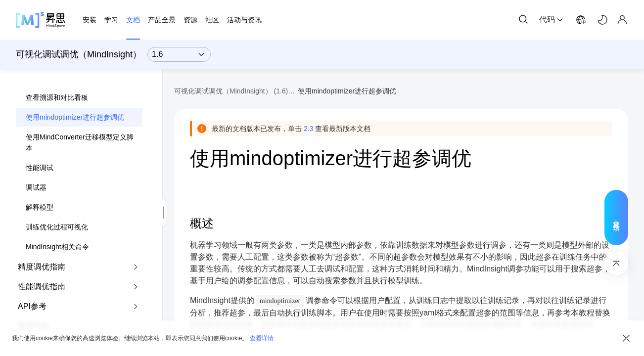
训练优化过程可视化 (57, 227)
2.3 (308, 129)
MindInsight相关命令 (57, 247)
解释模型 (40, 207)
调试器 (36, 187)
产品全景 (162, 20)
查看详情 (262, 338)
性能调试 (40, 168)
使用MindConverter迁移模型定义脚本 (80, 142)
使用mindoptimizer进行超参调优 (75, 117)
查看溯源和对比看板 (57, 97)
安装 (90, 20)
